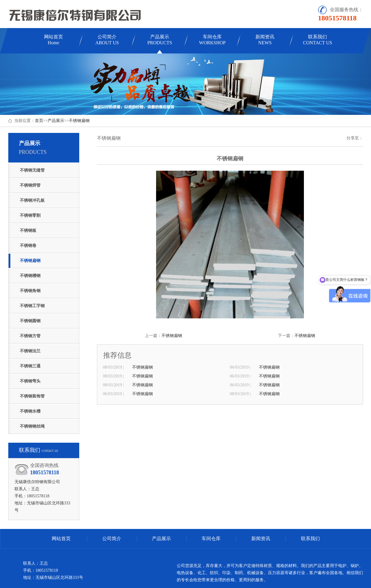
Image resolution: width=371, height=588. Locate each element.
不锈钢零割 (30, 215)
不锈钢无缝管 (32, 170)
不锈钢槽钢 (30, 276)
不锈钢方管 (30, 336)
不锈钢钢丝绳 (32, 426)
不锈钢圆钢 (30, 321)
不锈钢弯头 (30, 381)
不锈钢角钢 (30, 291)
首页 (39, 121)
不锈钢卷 (28, 246)
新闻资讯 (265, 40)
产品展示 (160, 40)
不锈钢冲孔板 (32, 200)
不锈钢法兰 (30, 351)
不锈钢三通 (30, 366)
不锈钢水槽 (30, 411)
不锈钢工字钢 (32, 306)
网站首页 (54, 40)
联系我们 (317, 40)
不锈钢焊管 (30, 185)
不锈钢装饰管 (32, 396)
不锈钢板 (28, 231)
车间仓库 (212, 40)
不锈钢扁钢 (79, 121)
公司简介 (107, 40)
